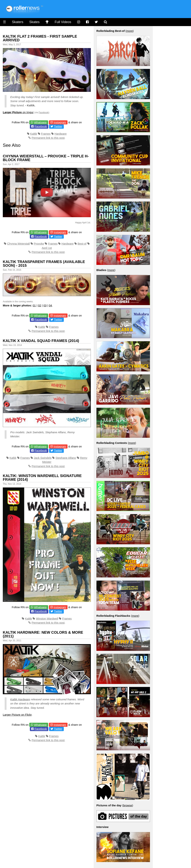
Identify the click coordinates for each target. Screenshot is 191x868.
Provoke (39, 244)
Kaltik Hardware (20, 699)
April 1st (47, 248)
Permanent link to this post (48, 138)
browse (128, 805)
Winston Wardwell (47, 618)
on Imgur (18, 112)
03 (45, 305)
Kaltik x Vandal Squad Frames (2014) (41, 341)
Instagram (60, 122)
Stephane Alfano (66, 458)
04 (50, 305)
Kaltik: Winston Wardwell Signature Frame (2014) (42, 478)
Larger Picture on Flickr (17, 715)
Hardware (61, 134)
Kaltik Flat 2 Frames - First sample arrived (40, 38)
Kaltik (34, 134)
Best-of (82, 244)
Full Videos (63, 22)
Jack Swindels (43, 458)
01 (34, 305)
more (130, 31)
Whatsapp (40, 122)
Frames (46, 134)
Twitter (58, 126)
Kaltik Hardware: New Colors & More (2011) (43, 634)
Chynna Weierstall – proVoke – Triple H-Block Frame (46, 158)
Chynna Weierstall (18, 244)
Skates (34, 22)
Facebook (44, 113)
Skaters (18, 22)
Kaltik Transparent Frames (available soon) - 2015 (44, 264)
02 (40, 305)
